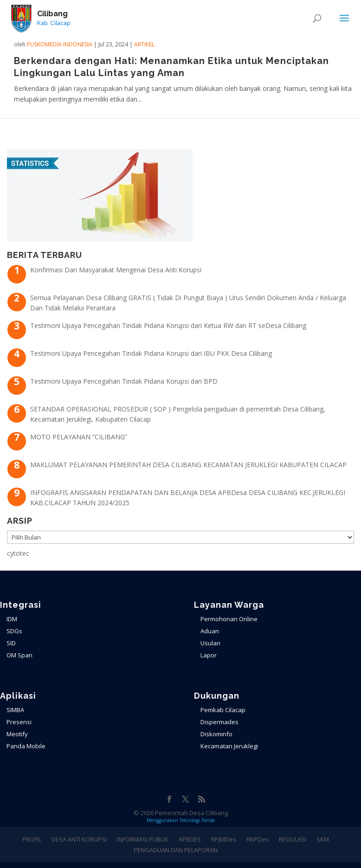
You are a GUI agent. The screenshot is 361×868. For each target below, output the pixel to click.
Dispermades (219, 722)
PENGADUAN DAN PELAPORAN (176, 850)
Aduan (210, 631)
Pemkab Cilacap (223, 710)
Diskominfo (216, 734)
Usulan (210, 643)
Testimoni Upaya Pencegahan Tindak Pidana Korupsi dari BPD (124, 381)
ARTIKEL (144, 44)
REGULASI (293, 839)
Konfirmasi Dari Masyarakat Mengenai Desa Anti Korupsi (116, 270)
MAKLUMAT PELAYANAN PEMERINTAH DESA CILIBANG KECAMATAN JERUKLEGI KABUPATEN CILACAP (188, 465)
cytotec (18, 553)
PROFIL (32, 839)
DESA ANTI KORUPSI (79, 839)
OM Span (19, 655)
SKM (323, 839)
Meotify (17, 734)
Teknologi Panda (197, 820)
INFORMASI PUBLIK (143, 839)
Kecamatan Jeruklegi (229, 746)
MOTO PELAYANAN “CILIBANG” (79, 437)
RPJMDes (224, 839)
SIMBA (15, 710)
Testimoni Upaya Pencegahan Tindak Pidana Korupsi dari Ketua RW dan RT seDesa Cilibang (168, 325)
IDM (12, 619)
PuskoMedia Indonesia (60, 44)
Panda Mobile (26, 746)
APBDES (190, 839)
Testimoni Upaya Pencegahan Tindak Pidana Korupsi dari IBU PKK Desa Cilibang (151, 353)
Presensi (19, 722)
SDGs (14, 631)
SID (11, 643)
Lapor (209, 655)
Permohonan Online (229, 619)
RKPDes (258, 839)
